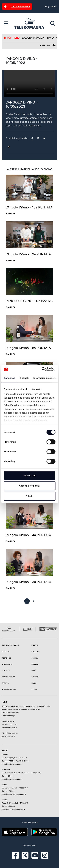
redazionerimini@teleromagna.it (14, 794)
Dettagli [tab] (24, 378)
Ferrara (35, 664)
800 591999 (9, 776)
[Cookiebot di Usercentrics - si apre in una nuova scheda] (42, 369)
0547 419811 (9, 761)
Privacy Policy (8, 677)
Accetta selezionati (29, 486)
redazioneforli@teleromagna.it (13, 809)
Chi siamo (6, 652)
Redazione (6, 658)
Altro (34, 689)
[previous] (27, 601)
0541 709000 (10, 791)
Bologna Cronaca (33, 38)
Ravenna (35, 677)
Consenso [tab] (9, 378)
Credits (5, 683)
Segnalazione (9, 689)
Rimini (34, 683)
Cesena (35, 658)
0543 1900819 (10, 806)
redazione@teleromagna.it (12, 764)
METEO (48, 45)
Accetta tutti (29, 475)
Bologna (35, 652)
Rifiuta (29, 496)
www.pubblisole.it (8, 736)
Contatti (6, 671)
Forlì (34, 671)
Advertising (7, 664)
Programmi (50, 6)
